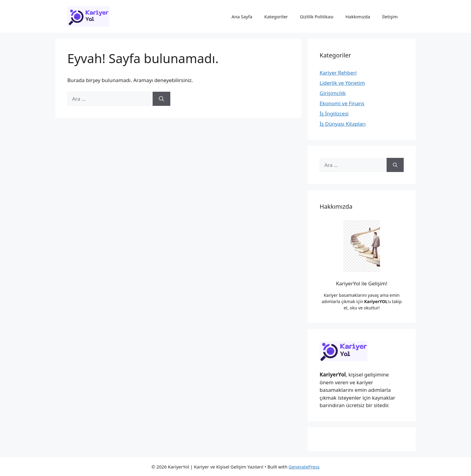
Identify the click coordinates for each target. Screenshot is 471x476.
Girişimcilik (333, 93)
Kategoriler (276, 17)
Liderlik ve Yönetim (342, 83)
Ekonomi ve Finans (342, 103)
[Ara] (161, 99)
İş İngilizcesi (334, 114)
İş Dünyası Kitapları (343, 124)
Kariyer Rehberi (338, 73)
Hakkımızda (358, 17)
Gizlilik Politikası (317, 17)
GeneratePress (304, 467)
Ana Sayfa (242, 17)
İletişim (390, 17)
